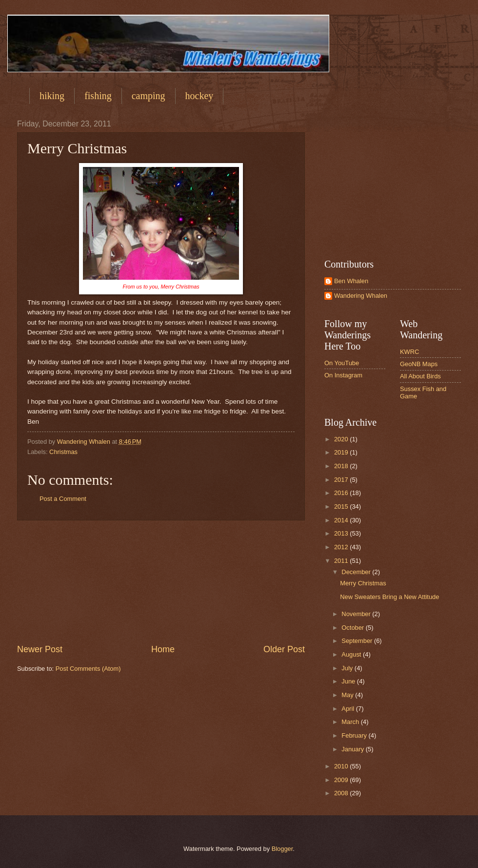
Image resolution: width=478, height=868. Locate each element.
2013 (342, 533)
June (349, 681)
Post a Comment (63, 499)
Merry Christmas (363, 583)
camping (149, 96)
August (352, 654)
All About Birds (420, 376)
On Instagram (343, 375)
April (349, 709)
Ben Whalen (351, 281)
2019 (342, 452)
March (351, 722)
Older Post (284, 649)
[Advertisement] (161, 582)
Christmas (63, 452)
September (358, 641)
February (355, 735)
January (353, 749)
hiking (52, 96)
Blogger (282, 849)
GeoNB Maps (419, 364)
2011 (342, 561)
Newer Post (40, 649)
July (348, 668)
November (357, 614)
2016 (342, 493)
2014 (342, 520)
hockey (199, 96)
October (353, 628)
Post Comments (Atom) (88, 669)
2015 (342, 506)
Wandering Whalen (361, 296)
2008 (342, 793)
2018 (342, 466)
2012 (342, 547)
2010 (342, 766)
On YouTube (342, 363)
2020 (342, 439)
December (357, 572)
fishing (98, 96)
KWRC (409, 352)
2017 (342, 480)
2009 (342, 780)
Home (163, 649)
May (348, 695)
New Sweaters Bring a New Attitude (389, 597)
